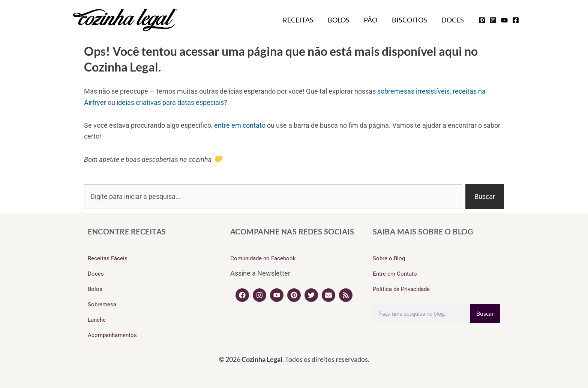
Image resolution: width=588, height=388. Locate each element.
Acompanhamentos (112, 335)
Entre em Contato (395, 274)
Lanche (97, 320)
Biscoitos (411, 20)
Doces (453, 20)
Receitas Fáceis (108, 258)
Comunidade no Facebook (263, 258)
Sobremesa (102, 304)
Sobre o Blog (389, 258)
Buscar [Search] (485, 313)
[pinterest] (482, 20)
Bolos (342, 20)
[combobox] (273, 197)
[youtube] (504, 20)
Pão (373, 20)
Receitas (302, 20)
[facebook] (516, 20)
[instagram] (493, 20)
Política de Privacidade (401, 289)
